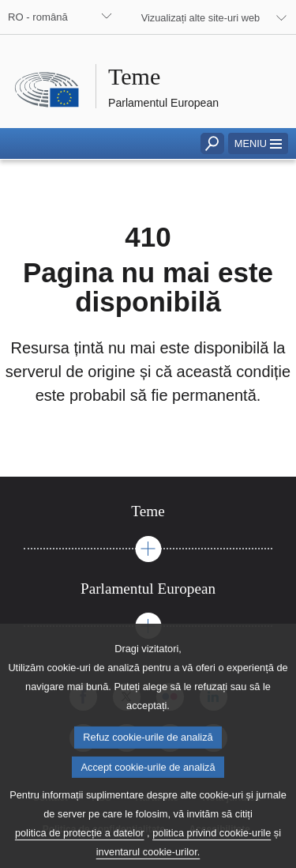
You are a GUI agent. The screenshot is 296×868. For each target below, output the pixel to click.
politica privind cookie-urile (212, 846)
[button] (258, 143)
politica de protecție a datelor (80, 846)
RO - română (38, 17)
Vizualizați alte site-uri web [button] (201, 18)
